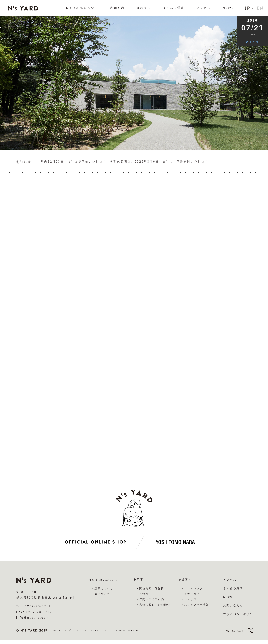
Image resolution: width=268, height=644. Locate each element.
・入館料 (142, 594)
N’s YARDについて (103, 580)
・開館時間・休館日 (150, 588)
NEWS (228, 597)
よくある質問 (233, 588)
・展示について (102, 588)
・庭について (101, 594)
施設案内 (185, 580)
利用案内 (140, 580)
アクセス (230, 580)
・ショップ (189, 599)
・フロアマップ (192, 588)
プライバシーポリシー (240, 614)
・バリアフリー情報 (195, 605)
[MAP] (69, 598)
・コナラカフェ (192, 594)
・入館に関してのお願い (153, 605)
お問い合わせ (233, 605)
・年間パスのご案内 (150, 599)
